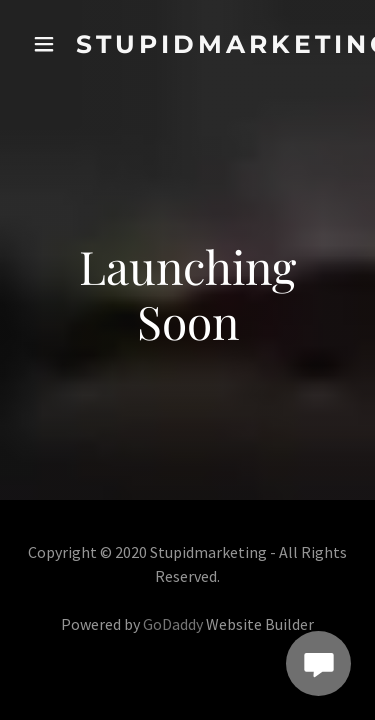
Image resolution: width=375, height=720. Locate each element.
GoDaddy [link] (173, 624)
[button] (44, 44)
